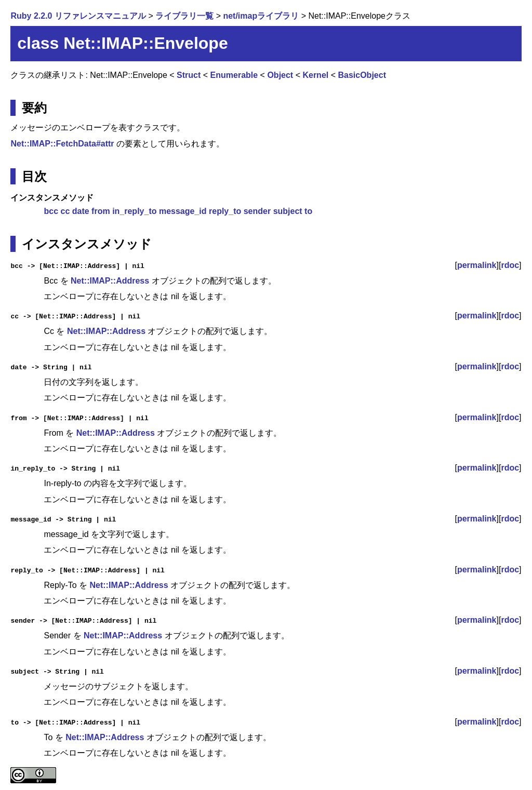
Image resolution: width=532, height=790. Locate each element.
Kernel (315, 75)
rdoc (510, 265)
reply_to (225, 211)
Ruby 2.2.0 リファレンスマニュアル (78, 16)
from (101, 211)
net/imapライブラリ (261, 16)
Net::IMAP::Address (110, 281)
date (81, 211)
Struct (189, 75)
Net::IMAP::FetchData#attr (62, 144)
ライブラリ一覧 (184, 16)
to (308, 211)
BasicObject (362, 75)
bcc (51, 211)
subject (288, 211)
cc (65, 211)
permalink (477, 265)
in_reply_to (134, 211)
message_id (183, 211)
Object (280, 75)
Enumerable (234, 75)
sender (257, 211)
